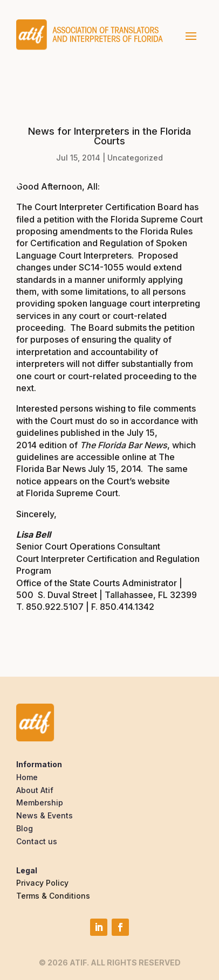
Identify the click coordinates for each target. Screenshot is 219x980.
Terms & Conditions (53, 896)
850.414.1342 (127, 607)
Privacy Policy (42, 883)
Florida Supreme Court (71, 493)
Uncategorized (135, 158)
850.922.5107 (55, 607)
